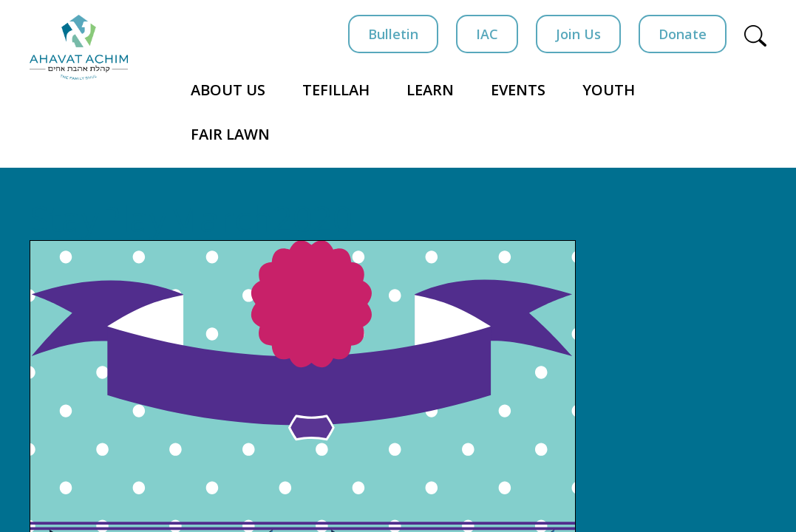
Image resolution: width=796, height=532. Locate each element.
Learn (430, 90)
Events (518, 90)
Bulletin (393, 34)
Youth (609, 90)
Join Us (578, 34)
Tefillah (336, 90)
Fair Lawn (230, 134)
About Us (228, 90)
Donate (683, 34)
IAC (487, 34)
